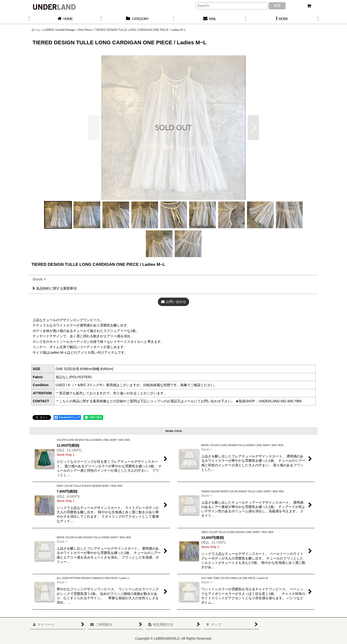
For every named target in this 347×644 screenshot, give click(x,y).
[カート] (309, 6)
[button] (282, 19)
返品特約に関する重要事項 (55, 288)
